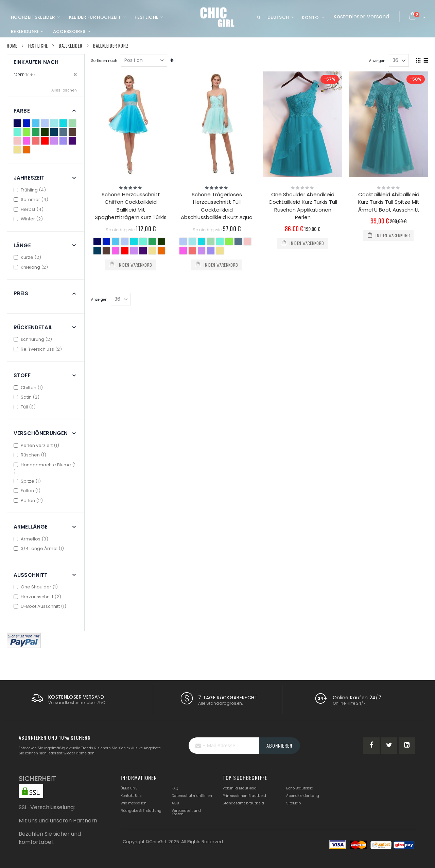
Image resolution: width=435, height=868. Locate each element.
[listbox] (131, 247)
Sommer (32, 199)
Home (12, 46)
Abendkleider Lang (303, 796)
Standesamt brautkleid (243, 803)
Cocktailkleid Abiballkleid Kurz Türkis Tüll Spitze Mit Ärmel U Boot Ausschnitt (389, 202)
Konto (310, 18)
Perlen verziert (37, 445)
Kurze (28, 257)
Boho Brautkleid (300, 788)
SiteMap (293, 803)
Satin (27, 397)
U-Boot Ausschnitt (41, 606)
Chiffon (29, 388)
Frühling (31, 190)
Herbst (29, 209)
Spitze (28, 481)
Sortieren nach (104, 61)
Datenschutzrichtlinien (192, 796)
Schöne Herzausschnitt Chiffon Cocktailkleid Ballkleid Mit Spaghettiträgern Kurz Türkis (131, 206)
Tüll (25, 407)
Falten (28, 491)
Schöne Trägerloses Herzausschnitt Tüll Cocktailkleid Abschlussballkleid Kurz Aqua (217, 206)
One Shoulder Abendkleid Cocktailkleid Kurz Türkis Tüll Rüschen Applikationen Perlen (303, 206)
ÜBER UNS (129, 788)
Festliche (38, 46)
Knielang (32, 267)
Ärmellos (32, 539)
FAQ (175, 788)
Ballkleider (71, 46)
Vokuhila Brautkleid (240, 788)
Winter (29, 219)
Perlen (29, 500)
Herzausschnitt (38, 597)
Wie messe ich (134, 803)
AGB (175, 803)
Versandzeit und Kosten (186, 812)
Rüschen (31, 455)
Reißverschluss (39, 349)
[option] (97, 241)
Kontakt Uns (131, 796)
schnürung (34, 339)
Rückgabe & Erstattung (141, 811)
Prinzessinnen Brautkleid (244, 796)
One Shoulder (37, 587)
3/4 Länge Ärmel (40, 548)
